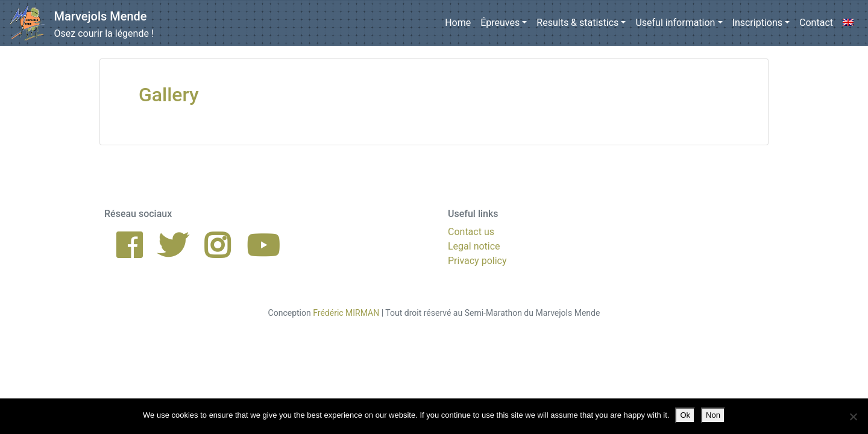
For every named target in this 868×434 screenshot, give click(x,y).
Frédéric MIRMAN (346, 313)
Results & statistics (577, 23)
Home (458, 23)
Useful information (675, 23)
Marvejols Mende (101, 16)
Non (713, 415)
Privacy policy (477, 261)
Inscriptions (757, 23)
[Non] (853, 417)
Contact (816, 23)
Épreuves (500, 23)
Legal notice (474, 246)
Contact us (471, 232)
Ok (685, 415)
